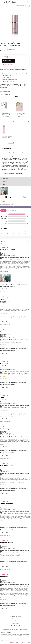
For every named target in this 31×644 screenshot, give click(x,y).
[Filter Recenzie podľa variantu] (14, 244)
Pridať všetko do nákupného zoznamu (23, 99)
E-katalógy (16, 629)
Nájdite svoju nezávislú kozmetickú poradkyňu (21, 6)
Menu (2, 2)
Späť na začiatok (15, 618)
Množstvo (4, 57)
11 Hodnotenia (12, 52)
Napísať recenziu (21, 52)
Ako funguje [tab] (4, 181)
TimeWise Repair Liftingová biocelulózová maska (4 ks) (22, 115)
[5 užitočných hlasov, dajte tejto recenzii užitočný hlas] (2, 493)
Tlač (30, 9)
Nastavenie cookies (14, 642)
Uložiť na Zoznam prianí (7, 64)
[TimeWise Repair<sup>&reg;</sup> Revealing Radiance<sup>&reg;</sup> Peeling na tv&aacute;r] (15, 25)
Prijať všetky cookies (25, 642)
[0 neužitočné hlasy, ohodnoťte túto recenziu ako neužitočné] (7, 289)
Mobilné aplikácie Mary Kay (8, 629)
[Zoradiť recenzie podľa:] (14, 241)
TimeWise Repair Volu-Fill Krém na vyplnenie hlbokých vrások (7, 115)
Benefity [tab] (4, 184)
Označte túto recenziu (5, 292)
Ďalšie (16, 621)
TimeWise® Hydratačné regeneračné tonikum (7, 137)
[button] (6, 278)
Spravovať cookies (23, 629)
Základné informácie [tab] (6, 148)
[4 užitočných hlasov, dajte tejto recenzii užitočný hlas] (2, 289)
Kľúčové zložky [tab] (5, 179)
